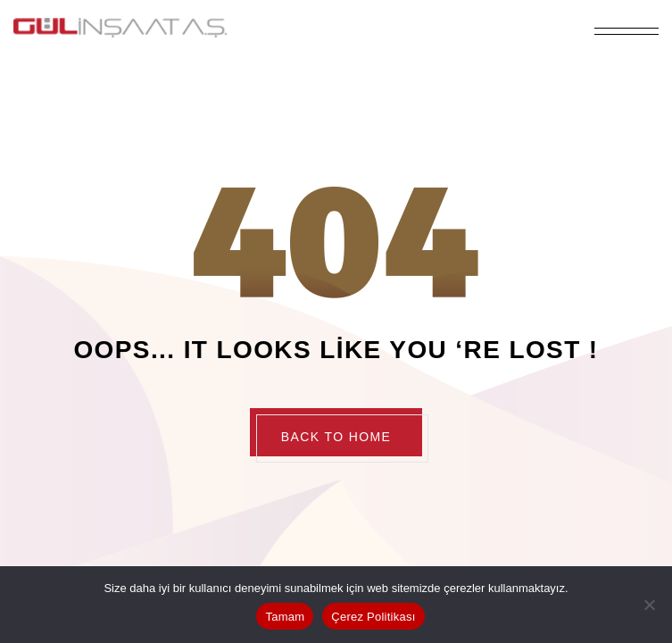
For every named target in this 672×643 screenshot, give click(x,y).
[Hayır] (650, 605)
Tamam (285, 617)
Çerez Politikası (373, 617)
